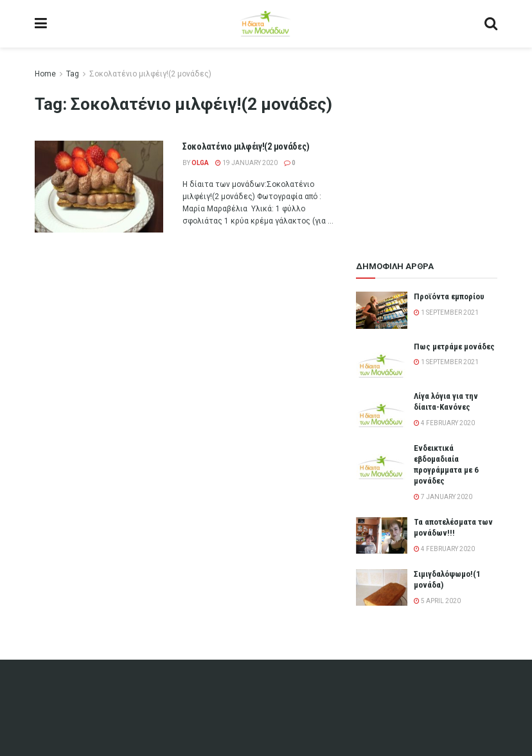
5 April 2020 (437, 601)
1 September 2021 (446, 312)
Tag (73, 74)
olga (200, 163)
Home (45, 74)
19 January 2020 (246, 163)
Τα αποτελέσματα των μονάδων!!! (453, 527)
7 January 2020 (443, 497)
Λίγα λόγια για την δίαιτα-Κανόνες (446, 401)
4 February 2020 (444, 423)
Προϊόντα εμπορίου (449, 296)
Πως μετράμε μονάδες (454, 347)
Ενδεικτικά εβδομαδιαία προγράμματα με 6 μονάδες (446, 464)
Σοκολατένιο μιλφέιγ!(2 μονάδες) (150, 74)
